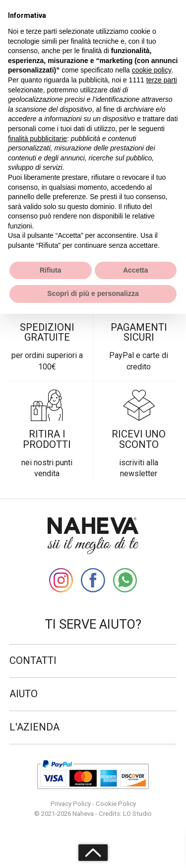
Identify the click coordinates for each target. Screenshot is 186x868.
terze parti (162, 80)
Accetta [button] (136, 270)
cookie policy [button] (152, 70)
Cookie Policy (116, 804)
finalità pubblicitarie (37, 139)
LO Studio (137, 814)
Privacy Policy (71, 804)
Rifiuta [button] (51, 270)
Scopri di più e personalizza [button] (93, 293)
